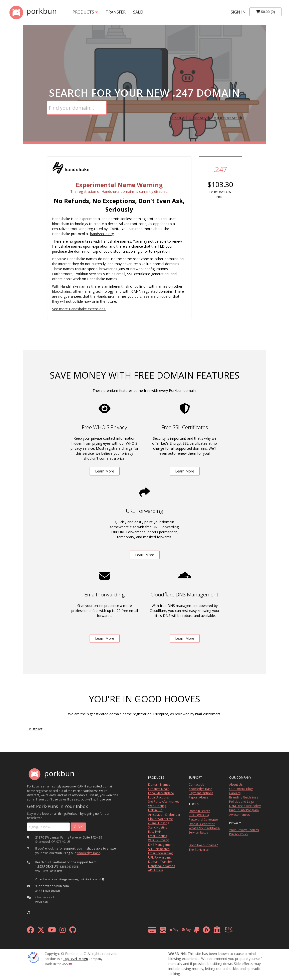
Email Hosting (158, 836)
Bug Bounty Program (244, 810)
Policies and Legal (242, 802)
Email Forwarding (160, 853)
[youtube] (52, 931)
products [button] (85, 12)
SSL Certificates (159, 849)
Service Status (198, 832)
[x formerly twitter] (41, 931)
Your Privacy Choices (244, 830)
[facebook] (31, 931)
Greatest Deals (159, 789)
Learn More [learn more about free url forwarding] (145, 555)
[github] (73, 931)
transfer (116, 12)
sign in (238, 12)
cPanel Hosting (159, 823)
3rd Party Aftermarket (164, 802)
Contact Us (196, 785)
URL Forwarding (159, 857)
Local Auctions (158, 797)
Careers (235, 793)
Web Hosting (157, 806)
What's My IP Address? (204, 828)
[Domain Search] (77, 108)
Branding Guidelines (244, 797)
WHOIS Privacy (158, 840)
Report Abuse (198, 797)
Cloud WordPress (161, 819)
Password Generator (203, 820)
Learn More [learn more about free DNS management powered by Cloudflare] (185, 638)
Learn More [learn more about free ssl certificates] (185, 471)
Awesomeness (239, 815)
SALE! (138, 12)
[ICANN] (33, 957)
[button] (103, 879)
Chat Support (45, 897)
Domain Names (159, 785)
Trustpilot (35, 729)
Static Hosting (158, 827)
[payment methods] (192, 931)
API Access (156, 870)
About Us (236, 785)
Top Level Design (75, 959)
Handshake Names (162, 866)
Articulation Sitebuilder (164, 815)
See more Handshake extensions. (79, 309)
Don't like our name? (203, 845)
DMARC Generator (202, 824)
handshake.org (102, 234)
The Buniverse (199, 850)
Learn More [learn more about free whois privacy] (105, 471)
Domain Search (199, 811)
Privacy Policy (239, 834)
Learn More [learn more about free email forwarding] (105, 638)
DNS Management (161, 845)
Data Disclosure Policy (245, 806)
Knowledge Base (88, 853)
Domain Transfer (160, 862)
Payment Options (201, 793)
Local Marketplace (161, 793)
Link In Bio (155, 810)
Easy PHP (155, 832)
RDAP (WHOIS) (199, 815)
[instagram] (63, 931)
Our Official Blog (241, 789)
